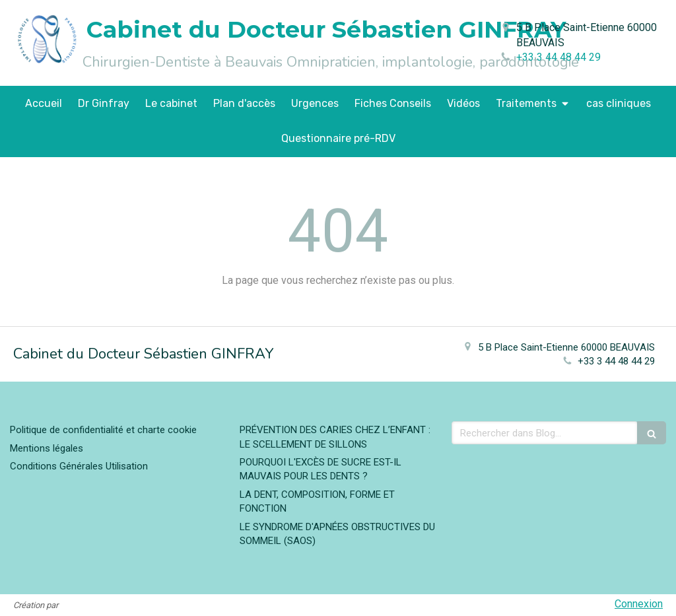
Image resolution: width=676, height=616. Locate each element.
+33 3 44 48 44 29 (558, 57)
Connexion (639, 604)
